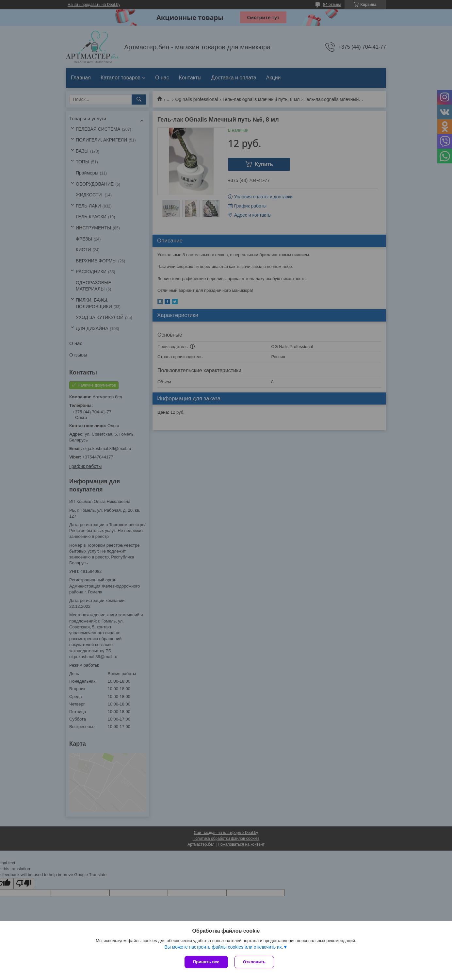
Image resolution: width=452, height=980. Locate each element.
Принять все (206, 962)
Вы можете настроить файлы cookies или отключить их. (224, 947)
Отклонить (254, 962)
